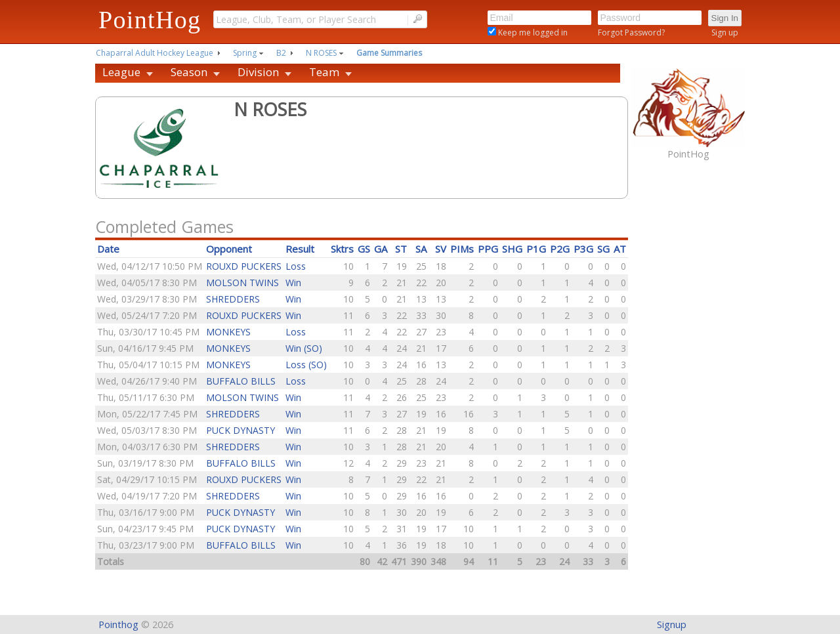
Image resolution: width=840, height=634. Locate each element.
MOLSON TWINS (242, 283)
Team (324, 72)
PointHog (150, 20)
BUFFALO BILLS (241, 381)
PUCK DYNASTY (241, 430)
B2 (281, 53)
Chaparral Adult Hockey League (155, 53)
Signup (672, 624)
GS (364, 249)
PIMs (462, 249)
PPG (488, 249)
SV (441, 249)
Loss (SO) (306, 365)
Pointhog (118, 624)
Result (300, 249)
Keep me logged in (532, 32)
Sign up (725, 32)
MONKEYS (228, 332)
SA (421, 249)
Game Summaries (389, 53)
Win (293, 283)
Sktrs (342, 249)
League (121, 72)
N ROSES (321, 53)
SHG (512, 249)
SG (603, 249)
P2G (560, 249)
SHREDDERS (233, 299)
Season (189, 72)
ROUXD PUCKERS (244, 266)
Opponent (229, 249)
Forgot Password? (631, 32)
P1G (536, 249)
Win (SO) (304, 348)
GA (381, 249)
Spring (245, 53)
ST (401, 249)
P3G (583, 249)
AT (620, 249)
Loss (296, 266)
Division (258, 72)
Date (108, 249)
